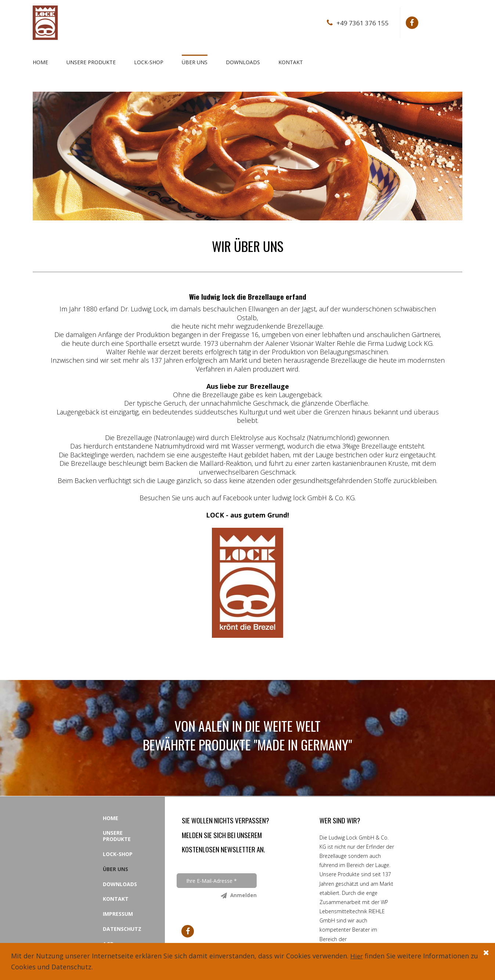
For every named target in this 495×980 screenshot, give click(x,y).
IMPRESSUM (118, 914)
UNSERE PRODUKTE (91, 62)
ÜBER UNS (195, 62)
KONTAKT (291, 62)
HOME (40, 62)
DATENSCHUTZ (122, 928)
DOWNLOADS (243, 62)
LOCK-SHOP (149, 62)
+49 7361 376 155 (362, 23)
